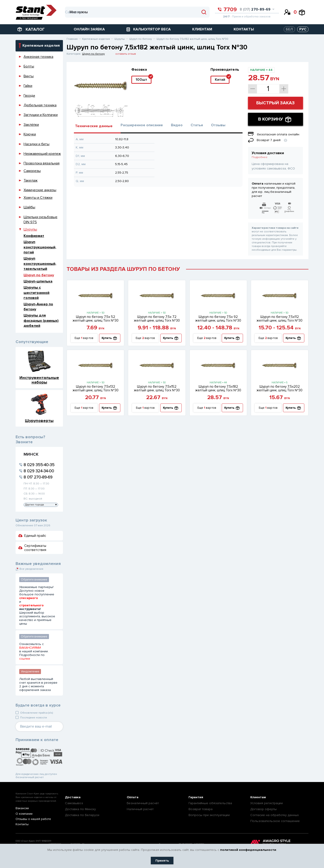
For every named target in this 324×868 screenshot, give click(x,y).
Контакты (22, 825)
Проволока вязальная (42, 163)
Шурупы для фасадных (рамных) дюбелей (41, 321)
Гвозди (29, 96)
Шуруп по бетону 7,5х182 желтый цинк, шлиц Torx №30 (218, 388)
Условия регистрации (267, 803)
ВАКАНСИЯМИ (30, 648)
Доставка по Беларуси (82, 815)
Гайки (28, 86)
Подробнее (260, 157)
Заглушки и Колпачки (41, 115)
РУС (303, 29)
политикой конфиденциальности (248, 850)
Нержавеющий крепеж (42, 154)
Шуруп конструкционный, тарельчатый (40, 264)
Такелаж (31, 180)
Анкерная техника (38, 57)
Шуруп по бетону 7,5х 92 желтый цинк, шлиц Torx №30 (218, 319)
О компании (24, 814)
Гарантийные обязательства (210, 803)
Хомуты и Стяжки (38, 198)
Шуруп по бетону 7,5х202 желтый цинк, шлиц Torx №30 (279, 388)
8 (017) (255, 9)
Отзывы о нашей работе (32, 819)
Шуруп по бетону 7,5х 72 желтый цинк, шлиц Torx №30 (157, 319)
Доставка (73, 797)
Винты (29, 76)
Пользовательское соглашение (275, 821)
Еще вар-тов (84, 338)
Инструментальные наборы (39, 380)
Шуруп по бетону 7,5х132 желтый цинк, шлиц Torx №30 (96, 388)
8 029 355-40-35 (39, 465)
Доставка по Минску (80, 809)
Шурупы (30, 229)
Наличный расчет (140, 809)
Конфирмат (34, 236)
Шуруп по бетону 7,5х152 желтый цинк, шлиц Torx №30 (157, 388)
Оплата (133, 797)
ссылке (25, 659)
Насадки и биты (36, 144)
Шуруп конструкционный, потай (40, 247)
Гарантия (196, 797)
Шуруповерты (39, 421)
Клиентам (258, 797)
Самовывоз (74, 803)
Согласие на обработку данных (275, 815)
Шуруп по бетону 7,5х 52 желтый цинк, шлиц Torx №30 (96, 319)
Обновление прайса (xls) (36, 713)
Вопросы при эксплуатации (209, 815)
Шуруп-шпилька (38, 281)
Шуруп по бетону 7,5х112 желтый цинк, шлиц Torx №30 (279, 319)
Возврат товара (201, 809)
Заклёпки (31, 125)
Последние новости (34, 718)
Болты (29, 66)
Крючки (30, 134)
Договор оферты (263, 809)
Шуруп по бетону (39, 275)
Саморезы (32, 171)
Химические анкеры (40, 190)
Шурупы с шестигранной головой (36, 293)
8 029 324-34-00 (39, 471)
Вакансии (22, 808)
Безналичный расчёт (143, 803)
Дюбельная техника (40, 105)
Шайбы (29, 207)
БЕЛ (289, 29)
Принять (162, 861)
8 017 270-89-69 (38, 477)
